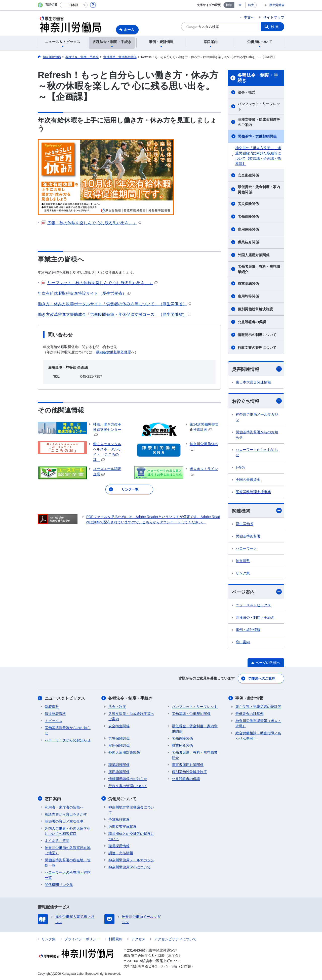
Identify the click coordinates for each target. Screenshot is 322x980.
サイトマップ (274, 17)
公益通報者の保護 (252, 322)
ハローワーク (246, 548)
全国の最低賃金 (248, 480)
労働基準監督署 (248, 536)
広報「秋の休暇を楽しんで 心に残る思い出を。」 (91, 223)
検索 (275, 27)
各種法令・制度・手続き (258, 78)
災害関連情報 (257, 369)
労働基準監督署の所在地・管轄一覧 (68, 862)
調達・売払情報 (121, 853)
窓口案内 (243, 642)
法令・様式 (247, 92)
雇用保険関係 (248, 229)
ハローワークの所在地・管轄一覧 (68, 875)
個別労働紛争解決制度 (255, 309)
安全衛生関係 (248, 175)
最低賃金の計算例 (250, 714)
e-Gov (240, 467)
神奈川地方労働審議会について (131, 810)
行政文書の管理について (257, 348)
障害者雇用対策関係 (188, 765)
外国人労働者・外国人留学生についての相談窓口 (68, 831)
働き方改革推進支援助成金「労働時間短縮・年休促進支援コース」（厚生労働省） (114, 314)
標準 (229, 5)
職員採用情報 (119, 846)
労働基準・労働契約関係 (257, 136)
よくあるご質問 (57, 840)
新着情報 (52, 707)
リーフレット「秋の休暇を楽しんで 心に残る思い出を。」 (99, 283)
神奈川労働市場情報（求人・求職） (258, 723)
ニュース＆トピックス (253, 605)
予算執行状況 (119, 819)
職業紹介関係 (248, 242)
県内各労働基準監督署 (113, 352)
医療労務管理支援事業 (253, 492)
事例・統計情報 (248, 630)
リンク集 (243, 573)
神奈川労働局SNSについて (130, 867)
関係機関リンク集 (59, 884)
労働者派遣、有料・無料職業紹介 (259, 269)
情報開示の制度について (257, 335)
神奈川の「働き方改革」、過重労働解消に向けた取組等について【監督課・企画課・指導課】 (258, 156)
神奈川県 (243, 561)
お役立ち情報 (257, 401)
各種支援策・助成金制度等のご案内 (259, 122)
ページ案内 (257, 592)
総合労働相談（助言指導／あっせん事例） (258, 736)
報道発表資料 (55, 714)
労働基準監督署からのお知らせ (257, 435)
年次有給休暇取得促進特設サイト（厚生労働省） (84, 293)
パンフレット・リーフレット (259, 106)
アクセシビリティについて (175, 939)
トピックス (54, 721)
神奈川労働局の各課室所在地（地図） (68, 850)
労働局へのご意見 (262, 678)
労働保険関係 (248, 217)
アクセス (138, 939)
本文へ (249, 17)
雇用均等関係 (248, 296)
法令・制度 (117, 707)
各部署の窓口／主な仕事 (64, 821)
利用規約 (115, 939)
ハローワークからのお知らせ (257, 452)
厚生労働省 (277, 5)
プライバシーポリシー (82, 939)
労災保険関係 (248, 204)
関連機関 (257, 511)
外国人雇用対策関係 (254, 255)
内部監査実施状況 (123, 826)
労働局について (123, 799)
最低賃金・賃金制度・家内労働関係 (259, 189)
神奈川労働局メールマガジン (257, 417)
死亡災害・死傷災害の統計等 (258, 707)
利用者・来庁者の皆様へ (64, 807)
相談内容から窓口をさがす (66, 814)
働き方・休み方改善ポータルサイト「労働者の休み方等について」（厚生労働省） (114, 304)
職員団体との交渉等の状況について (131, 836)
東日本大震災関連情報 (253, 382)
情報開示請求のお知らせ (128, 779)
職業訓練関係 (248, 283)
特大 (251, 5)
